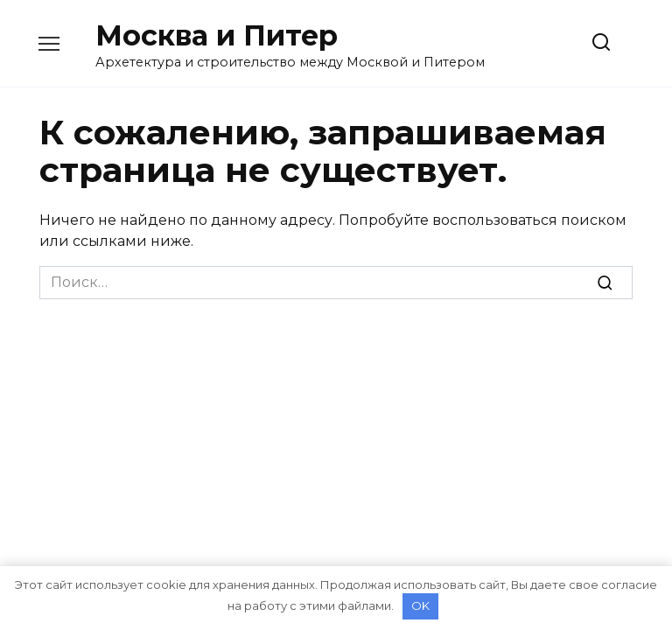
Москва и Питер (217, 35)
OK (420, 605)
